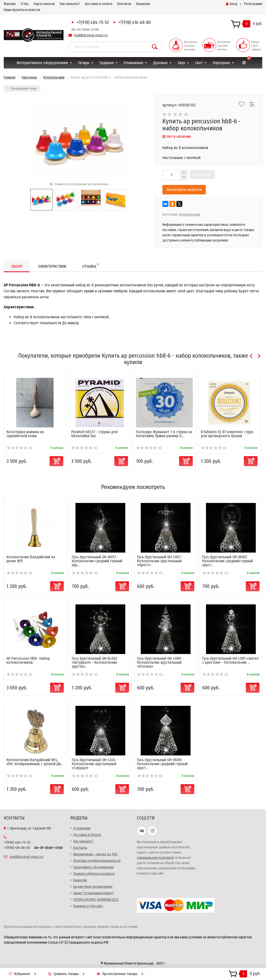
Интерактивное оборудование (42, 63)
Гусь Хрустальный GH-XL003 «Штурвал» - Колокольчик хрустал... (94, 662)
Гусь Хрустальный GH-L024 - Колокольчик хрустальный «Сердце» (95, 764)
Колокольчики (190, 214)
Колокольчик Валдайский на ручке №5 (31, 559)
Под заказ (202, 174)
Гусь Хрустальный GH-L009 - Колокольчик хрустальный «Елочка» (160, 662)
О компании (82, 828)
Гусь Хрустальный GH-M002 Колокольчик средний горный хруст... (228, 561)
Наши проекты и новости (22, 10)
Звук (181, 63)
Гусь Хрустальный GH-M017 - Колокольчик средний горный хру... (97, 561)
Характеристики (52, 266)
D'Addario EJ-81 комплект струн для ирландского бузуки (227, 434)
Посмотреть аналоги (184, 190)
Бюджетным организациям (93, 887)
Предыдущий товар (22, 88)
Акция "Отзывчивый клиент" (94, 893)
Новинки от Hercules (88, 906)
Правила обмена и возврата (94, 874)
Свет (199, 63)
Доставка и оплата (99, 4)
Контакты (124, 4)
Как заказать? (70, 4)
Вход (232, 4)
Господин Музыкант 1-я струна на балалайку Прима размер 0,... (164, 434)
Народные (221, 63)
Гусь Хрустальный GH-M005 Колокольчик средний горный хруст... (162, 764)
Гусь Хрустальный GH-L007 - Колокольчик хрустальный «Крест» (160, 561)
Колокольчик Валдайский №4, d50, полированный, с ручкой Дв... (35, 762)
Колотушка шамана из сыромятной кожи (25, 434)
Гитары (84, 63)
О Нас (25, 4)
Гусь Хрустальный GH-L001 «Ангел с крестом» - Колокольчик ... (230, 660)
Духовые (160, 63)
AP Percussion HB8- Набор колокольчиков (28, 660)
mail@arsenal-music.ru (91, 35)
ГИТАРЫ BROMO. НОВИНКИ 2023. (96, 900)
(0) (19, 448)
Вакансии (143, 4)
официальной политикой (155, 858)
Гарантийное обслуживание (94, 867)
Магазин (10, 4)
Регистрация (253, 4)
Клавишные (133, 63)
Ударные (107, 63)
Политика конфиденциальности (97, 861)
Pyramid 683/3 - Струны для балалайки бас (94, 434)
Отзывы (90, 266)
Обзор (17, 266)
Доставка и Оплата (87, 835)
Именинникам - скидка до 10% (95, 854)
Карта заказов (44, 4)
